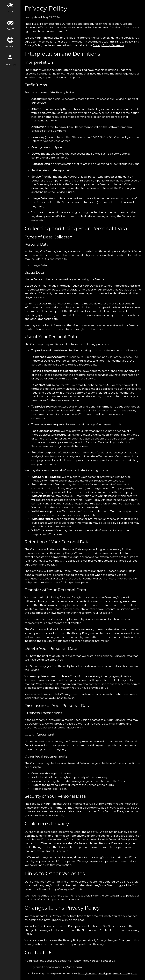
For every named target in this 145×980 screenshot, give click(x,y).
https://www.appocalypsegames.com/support (108, 973)
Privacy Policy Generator (108, 45)
